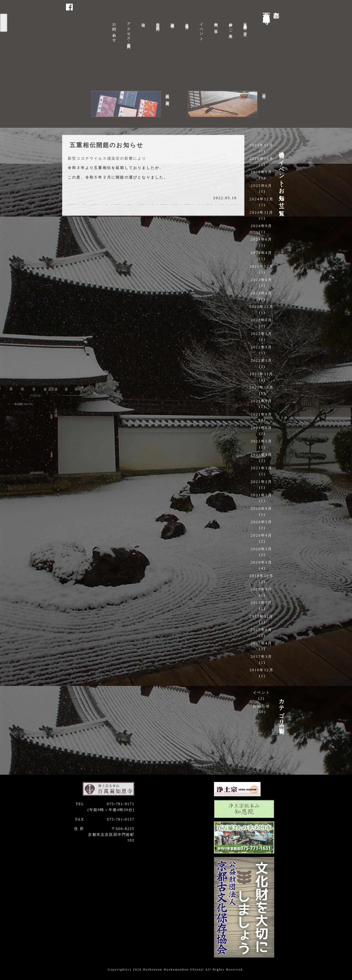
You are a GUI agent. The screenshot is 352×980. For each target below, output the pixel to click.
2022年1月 (261, 361)
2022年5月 (261, 334)
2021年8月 (261, 414)
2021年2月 (261, 482)
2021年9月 (261, 401)
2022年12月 (261, 307)
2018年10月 (261, 576)
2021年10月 (261, 387)
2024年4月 (261, 253)
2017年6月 (261, 630)
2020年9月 (261, 509)
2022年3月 (261, 347)
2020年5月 (261, 522)
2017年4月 (261, 643)
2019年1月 (261, 562)
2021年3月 (261, 468)
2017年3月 (261, 657)
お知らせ (262, 706)
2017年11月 (261, 616)
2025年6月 (261, 186)
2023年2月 (261, 293)
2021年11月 (261, 374)
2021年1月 (261, 495)
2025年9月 (261, 172)
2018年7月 (261, 603)
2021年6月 (261, 428)
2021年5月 (261, 441)
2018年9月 (261, 589)
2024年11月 (261, 212)
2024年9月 (261, 226)
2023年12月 (261, 266)
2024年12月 (261, 199)
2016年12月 (261, 670)
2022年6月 (261, 320)
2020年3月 (261, 549)
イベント (262, 692)
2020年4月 (261, 535)
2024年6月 (261, 239)
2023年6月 (261, 280)
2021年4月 (261, 455)
